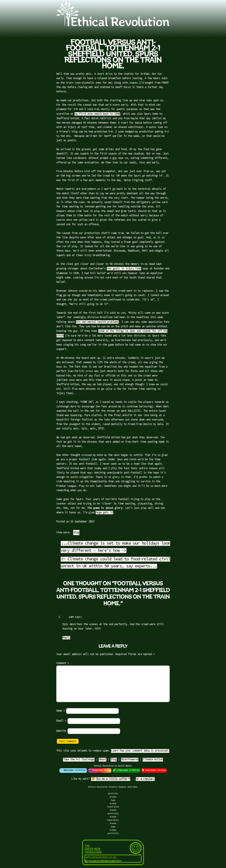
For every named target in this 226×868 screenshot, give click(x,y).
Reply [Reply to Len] (66, 638)
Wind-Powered (130, 760)
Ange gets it (104, 513)
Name (61, 711)
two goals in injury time (124, 269)
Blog (76, 533)
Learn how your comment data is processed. (140, 751)
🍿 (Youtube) (154, 770)
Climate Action (153, 760)
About (103, 760)
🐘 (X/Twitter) (73, 770)
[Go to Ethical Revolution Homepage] (113, 26)
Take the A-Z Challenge (79, 760)
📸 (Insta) (100, 770)
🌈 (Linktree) (126, 770)
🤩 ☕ (111, 779)
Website (61, 731)
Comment (63, 663)
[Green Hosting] (113, 866)
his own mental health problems (97, 322)
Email (61, 721)
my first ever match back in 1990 (97, 114)
